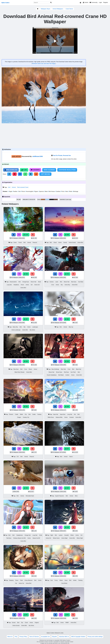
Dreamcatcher (13, 282)
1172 (26, 235)
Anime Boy (67, 285)
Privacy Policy (23, 637)
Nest (67, 191)
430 (67, 235)
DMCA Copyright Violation (78, 637)
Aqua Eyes (63, 414)
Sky (24, 327)
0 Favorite (35, 170)
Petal (21, 580)
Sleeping (11, 580)
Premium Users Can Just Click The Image (44, 64)
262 (67, 319)
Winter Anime (56, 538)
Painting (80, 580)
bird (9, 187)
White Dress (51, 417)
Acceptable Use (45, 637)
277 (67, 449)
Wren (76, 496)
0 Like (24, 170)
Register (106, 2)
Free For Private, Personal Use (62, 155)
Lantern (61, 535)
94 (67, 615)
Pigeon (36, 191)
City (26, 414)
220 (67, 361)
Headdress (16, 285)
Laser (57, 282)
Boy (62, 285)
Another (67, 375)
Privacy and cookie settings (95, 637)
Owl (19, 191)
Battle (21, 414)
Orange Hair (28, 535)
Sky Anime (32, 330)
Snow (66, 580)
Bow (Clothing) (55, 369)
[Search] (51, 3)
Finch (63, 191)
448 (26, 274)
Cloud (55, 243)
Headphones (20, 535)
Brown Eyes (59, 372)
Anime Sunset (72, 243)
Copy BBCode (45, 174)
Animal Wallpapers (58, 9)
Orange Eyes (26, 282)
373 (67, 274)
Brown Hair (34, 282)
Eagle (10, 191)
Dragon (19, 417)
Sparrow (41, 191)
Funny (56, 580)
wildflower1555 (38, 156)
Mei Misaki (61, 375)
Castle (17, 414)
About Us (10, 637)
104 (67, 406)
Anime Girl (37, 285)
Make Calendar (49, 170)
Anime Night (64, 538)
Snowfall (67, 535)
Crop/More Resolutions (67, 170)
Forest (20, 243)
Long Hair (9, 285)
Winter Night (80, 538)
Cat (16, 583)
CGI (18, 457)
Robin (70, 191)
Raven (30, 369)
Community (94, 2)
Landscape (35, 327)
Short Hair (63, 369)
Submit (86, 2)
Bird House (52, 191)
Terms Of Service (34, 637)
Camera (51, 282)
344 (26, 488)
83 (26, 615)
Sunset (65, 243)
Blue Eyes (74, 282)
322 (26, 449)
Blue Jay (71, 327)
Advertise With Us (64, 637)
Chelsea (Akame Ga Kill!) (19, 538)
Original (37, 623)
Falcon (71, 457)
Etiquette (54, 637)
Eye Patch (73, 372)
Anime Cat (21, 583)
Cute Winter (64, 583)
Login (100, 2)
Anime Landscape (16, 330)
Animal (14, 187)
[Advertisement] (44, 135)
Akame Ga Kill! (36, 538)
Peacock (35, 243)
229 (26, 361)
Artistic (75, 580)
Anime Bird (80, 243)
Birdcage (75, 191)
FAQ (16, 637)
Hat (75, 414)
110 (67, 527)
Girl (32, 285)
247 (67, 488)
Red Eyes (66, 372)
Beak (46, 191)
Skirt (79, 372)
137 (26, 527)
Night (52, 535)
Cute (51, 580)
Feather (15, 191)
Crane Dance (69, 9)
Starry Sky (15, 327)
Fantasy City (26, 417)
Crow (53, 285)
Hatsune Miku (59, 417)
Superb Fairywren (60, 496)
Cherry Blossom (29, 580)
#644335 (56, 199)
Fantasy (39, 414)
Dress (17, 580)
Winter (72, 535)
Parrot (23, 191)
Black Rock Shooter (20, 372)
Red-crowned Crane (23, 187)
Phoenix (11, 414)
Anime (60, 243)
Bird (25, 243)
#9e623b (43, 199)
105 (26, 572)
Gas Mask (81, 282)
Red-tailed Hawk (30, 496)
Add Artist (16, 156)
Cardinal (58, 191)
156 (67, 572)
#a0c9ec (47, 199)
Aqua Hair (56, 414)
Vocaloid (71, 417)
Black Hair (79, 369)
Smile (41, 535)
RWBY (67, 623)
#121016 (52, 199)
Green (15, 243)
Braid (39, 282)
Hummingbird (29, 191)
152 (26, 406)
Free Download (11, 170)
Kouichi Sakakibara (52, 375)
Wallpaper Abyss (45, 9)
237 (26, 319)
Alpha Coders (5, 3)
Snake (34, 414)
